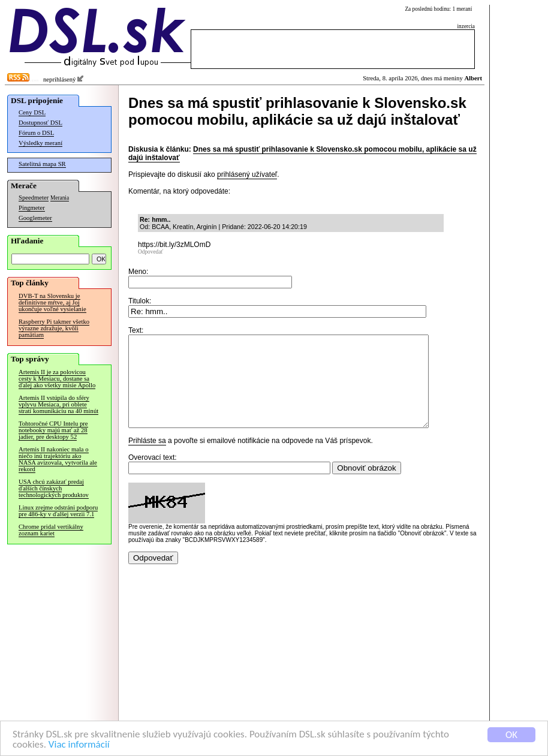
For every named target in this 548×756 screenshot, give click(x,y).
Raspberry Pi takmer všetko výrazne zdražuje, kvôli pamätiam (54, 328)
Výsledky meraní (40, 143)
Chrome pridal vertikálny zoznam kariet (51, 530)
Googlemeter (35, 218)
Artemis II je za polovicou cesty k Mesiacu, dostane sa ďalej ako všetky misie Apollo (57, 379)
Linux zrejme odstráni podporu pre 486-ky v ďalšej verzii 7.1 (58, 511)
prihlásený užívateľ (247, 174)
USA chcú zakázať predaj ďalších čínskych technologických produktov (54, 488)
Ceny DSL (32, 112)
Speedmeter (34, 198)
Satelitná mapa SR (42, 164)
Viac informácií (79, 745)
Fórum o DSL (36, 133)
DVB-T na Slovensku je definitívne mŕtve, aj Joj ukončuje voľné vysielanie (52, 302)
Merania (60, 198)
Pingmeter (32, 208)
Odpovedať (150, 252)
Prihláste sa (147, 459)
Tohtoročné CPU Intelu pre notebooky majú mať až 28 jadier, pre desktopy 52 (53, 430)
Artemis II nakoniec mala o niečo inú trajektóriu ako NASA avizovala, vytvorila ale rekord (58, 459)
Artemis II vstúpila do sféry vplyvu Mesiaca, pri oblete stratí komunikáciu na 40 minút (58, 404)
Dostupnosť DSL (40, 123)
